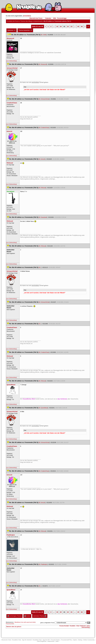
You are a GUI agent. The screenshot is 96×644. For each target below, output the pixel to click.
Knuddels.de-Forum (13, 21)
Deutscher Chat (6, 640)
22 (68, 26)
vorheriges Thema (15, 616)
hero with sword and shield (28, 622)
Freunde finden (55, 640)
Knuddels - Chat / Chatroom (78, 626)
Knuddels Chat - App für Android (22, 640)
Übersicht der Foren (36, 18)
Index (27, 616)
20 (61, 26)
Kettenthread (38, 21)
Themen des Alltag (26, 21)
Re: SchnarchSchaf (44, 99)
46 (82, 26)
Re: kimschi (42, 159)
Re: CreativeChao (44, 128)
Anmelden (27, 16)
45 (78, 26)
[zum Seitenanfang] (11, 61)
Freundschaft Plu (67, 640)
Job (57, 641)
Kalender (48, 18)
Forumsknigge (62, 18)
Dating (80, 640)
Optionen (12, 30)
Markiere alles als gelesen (14, 627)
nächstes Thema (40, 616)
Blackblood (17, 622)
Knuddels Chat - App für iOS (41, 640)
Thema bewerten (25, 30)
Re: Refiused (42, 188)
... (54, 26)
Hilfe (55, 18)
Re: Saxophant (43, 217)
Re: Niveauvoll (43, 64)
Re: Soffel (44, 35)
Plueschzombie (10, 624)
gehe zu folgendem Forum (47, 623)
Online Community (89, 640)
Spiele (75, 640)
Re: (40, 267)
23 (71, 26)
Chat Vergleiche (42, 641)
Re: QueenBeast (43, 408)
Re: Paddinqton (43, 564)
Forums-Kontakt (64, 626)
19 (57, 26)
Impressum (51, 641)
